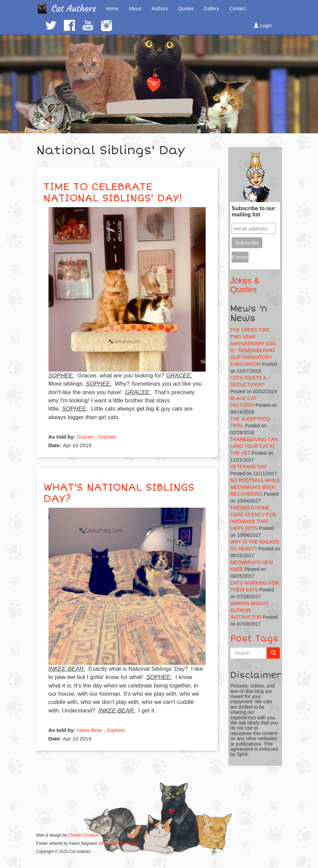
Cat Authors (74, 9)
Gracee (85, 437)
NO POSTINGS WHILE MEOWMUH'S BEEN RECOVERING (255, 487)
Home (112, 9)
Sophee (107, 437)
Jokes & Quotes (245, 285)
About (135, 9)
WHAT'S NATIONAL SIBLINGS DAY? (119, 493)
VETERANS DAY (248, 467)
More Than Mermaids (119, 843)
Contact (237, 9)
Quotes (186, 9)
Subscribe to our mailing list (253, 211)
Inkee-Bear (90, 730)
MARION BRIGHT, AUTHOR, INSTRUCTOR (250, 610)
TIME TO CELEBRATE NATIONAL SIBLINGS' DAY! (113, 192)
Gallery (211, 9)
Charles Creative (83, 835)
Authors (160, 9)
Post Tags (254, 639)
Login (263, 26)
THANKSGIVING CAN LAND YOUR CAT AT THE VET (254, 446)
